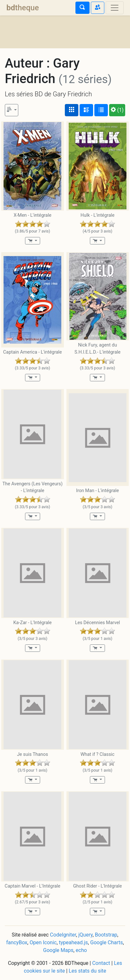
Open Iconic (43, 942)
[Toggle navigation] (115, 8)
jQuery (85, 935)
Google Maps (58, 950)
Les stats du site (87, 971)
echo (81, 950)
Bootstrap (106, 935)
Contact (101, 963)
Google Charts (107, 942)
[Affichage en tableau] (101, 110)
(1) (117, 110)
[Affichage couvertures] (72, 110)
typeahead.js (74, 942)
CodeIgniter (63, 935)
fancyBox (17, 942)
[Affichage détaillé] (86, 110)
